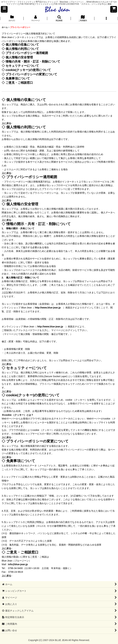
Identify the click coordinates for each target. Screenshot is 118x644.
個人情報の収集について (22, 45)
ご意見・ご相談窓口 (19, 83)
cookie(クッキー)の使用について (28, 70)
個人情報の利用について (22, 49)
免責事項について (18, 78)
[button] (4, 9)
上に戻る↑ (7, 123)
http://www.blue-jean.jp (48, 308)
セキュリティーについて (22, 66)
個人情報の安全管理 (19, 57)
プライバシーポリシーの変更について (31, 74)
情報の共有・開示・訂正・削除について (33, 61)
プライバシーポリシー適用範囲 (27, 53)
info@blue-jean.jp (18, 564)
